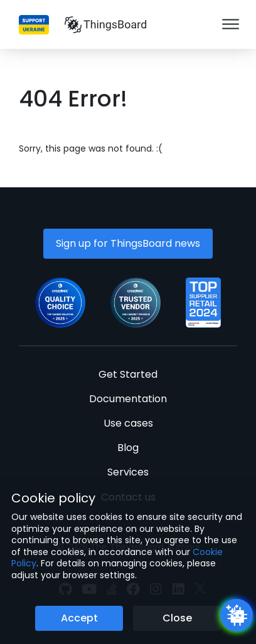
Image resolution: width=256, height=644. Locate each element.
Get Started (128, 374)
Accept (79, 618)
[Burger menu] (231, 25)
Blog (128, 448)
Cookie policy (53, 498)
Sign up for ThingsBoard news (128, 243)
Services (128, 472)
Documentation (128, 399)
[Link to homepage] (105, 24)
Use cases (128, 423)
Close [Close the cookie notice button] (177, 618)
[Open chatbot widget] (237, 615)
